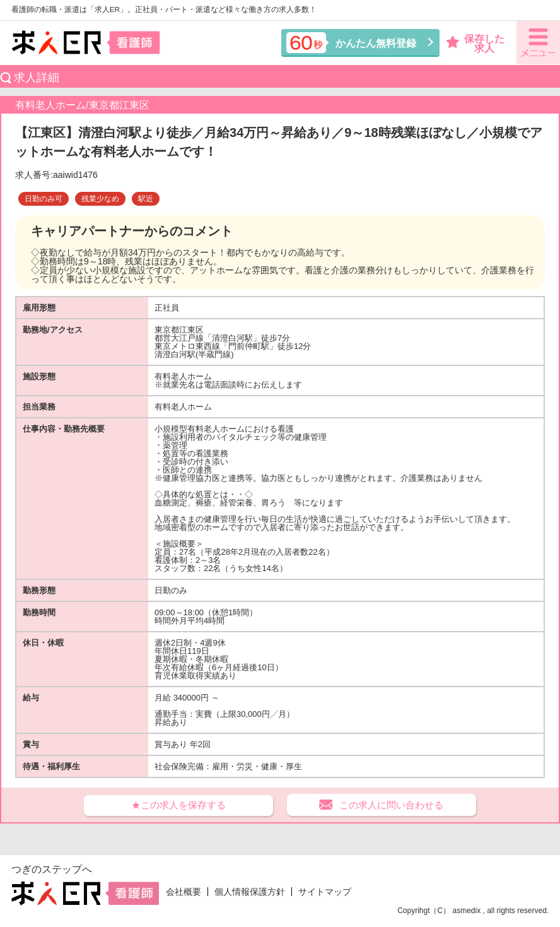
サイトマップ (325, 892)
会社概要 (184, 892)
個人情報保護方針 (250, 892)
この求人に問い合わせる (391, 805)
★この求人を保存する (178, 805)
